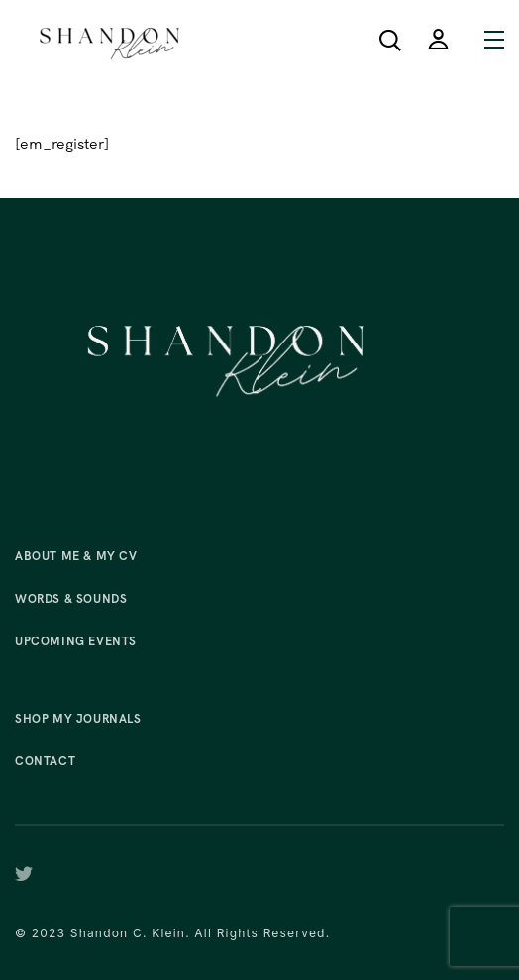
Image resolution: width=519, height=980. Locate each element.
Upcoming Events (76, 641)
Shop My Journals (78, 719)
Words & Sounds (71, 599)
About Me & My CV (76, 556)
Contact (45, 761)
